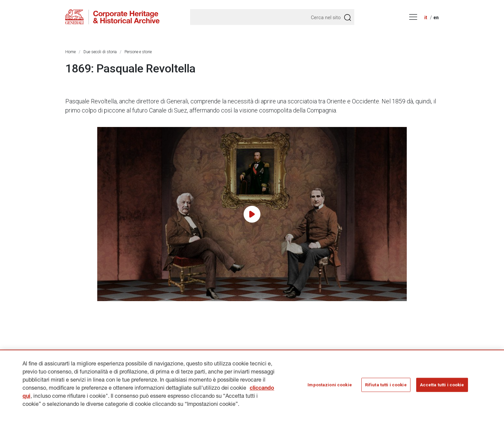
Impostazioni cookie (330, 386)
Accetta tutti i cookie (442, 386)
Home (70, 52)
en (436, 18)
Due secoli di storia (100, 52)
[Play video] (252, 214)
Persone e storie (138, 52)
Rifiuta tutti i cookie (386, 386)
